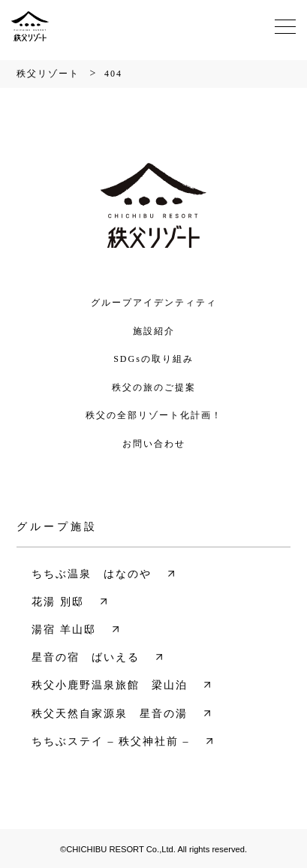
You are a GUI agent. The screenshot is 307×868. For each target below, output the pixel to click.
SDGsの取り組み (153, 359)
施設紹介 (154, 331)
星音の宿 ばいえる (86, 657)
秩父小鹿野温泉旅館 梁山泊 (110, 685)
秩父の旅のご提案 (154, 387)
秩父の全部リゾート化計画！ (154, 415)
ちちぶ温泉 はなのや (92, 574)
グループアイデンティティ (154, 303)
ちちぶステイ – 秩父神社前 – (111, 741)
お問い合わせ (154, 444)
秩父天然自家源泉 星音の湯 (110, 714)
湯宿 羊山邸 (64, 630)
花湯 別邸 (58, 602)
